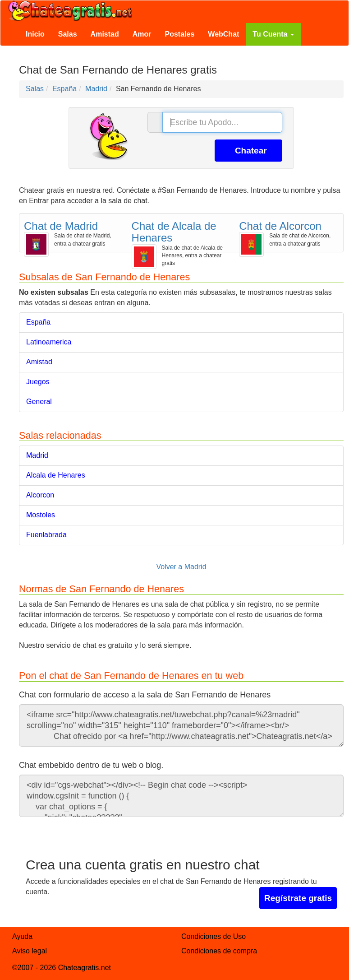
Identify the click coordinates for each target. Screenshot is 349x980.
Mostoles (41, 515)
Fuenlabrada (46, 535)
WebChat (223, 34)
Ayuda (22, 936)
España (38, 322)
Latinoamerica (49, 342)
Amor (142, 34)
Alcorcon (40, 495)
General (39, 402)
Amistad (105, 34)
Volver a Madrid (181, 567)
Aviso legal (30, 951)
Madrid (37, 455)
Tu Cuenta (273, 34)
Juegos (38, 382)
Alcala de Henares (56, 475)
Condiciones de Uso (214, 936)
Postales (180, 34)
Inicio (35, 34)
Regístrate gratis (298, 898)
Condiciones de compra (219, 951)
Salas (68, 34)
